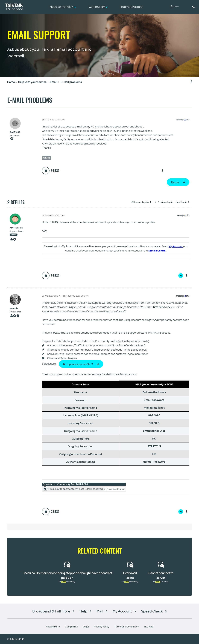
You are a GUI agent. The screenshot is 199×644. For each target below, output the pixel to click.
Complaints (71, 627)
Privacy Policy (102, 627)
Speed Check (152, 611)
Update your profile (80, 364)
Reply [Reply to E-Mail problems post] (175, 182)
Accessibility (53, 627)
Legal (86, 627)
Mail (100, 611)
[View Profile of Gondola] (15, 308)
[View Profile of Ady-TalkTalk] (16, 228)
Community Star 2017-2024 (73, 484)
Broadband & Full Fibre (51, 611)
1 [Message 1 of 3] (185, 215)
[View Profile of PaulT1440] (15, 132)
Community (179, 7)
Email (64, 581)
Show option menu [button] (189, 82)
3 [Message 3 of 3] (185, 120)
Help (83, 611)
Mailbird (47, 158)
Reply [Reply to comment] (181, 276)
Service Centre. (157, 250)
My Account (176, 246)
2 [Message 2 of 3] (185, 296)
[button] (193, 7)
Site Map (149, 627)
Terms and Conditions (126, 627)
